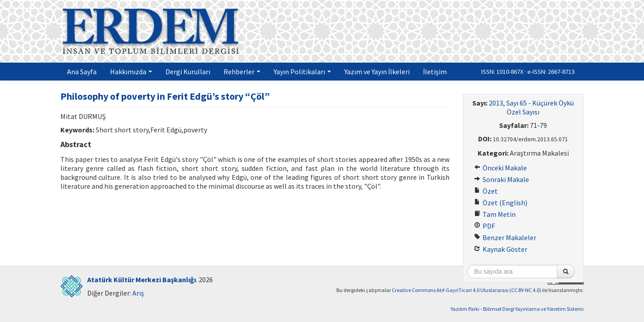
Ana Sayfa (82, 72)
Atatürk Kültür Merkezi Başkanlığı (142, 280)
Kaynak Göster (501, 249)
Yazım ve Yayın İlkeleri (377, 72)
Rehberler (242, 72)
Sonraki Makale (502, 179)
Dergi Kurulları (188, 72)
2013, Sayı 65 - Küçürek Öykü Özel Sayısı (531, 107)
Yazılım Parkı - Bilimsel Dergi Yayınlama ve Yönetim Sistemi (517, 309)
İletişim (435, 72)
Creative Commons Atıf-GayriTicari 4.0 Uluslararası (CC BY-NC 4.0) (466, 290)
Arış (138, 293)
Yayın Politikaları (302, 72)
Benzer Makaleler (505, 237)
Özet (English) (501, 203)
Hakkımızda (131, 72)
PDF (485, 226)
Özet (486, 191)
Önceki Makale (500, 168)
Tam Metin (495, 214)
